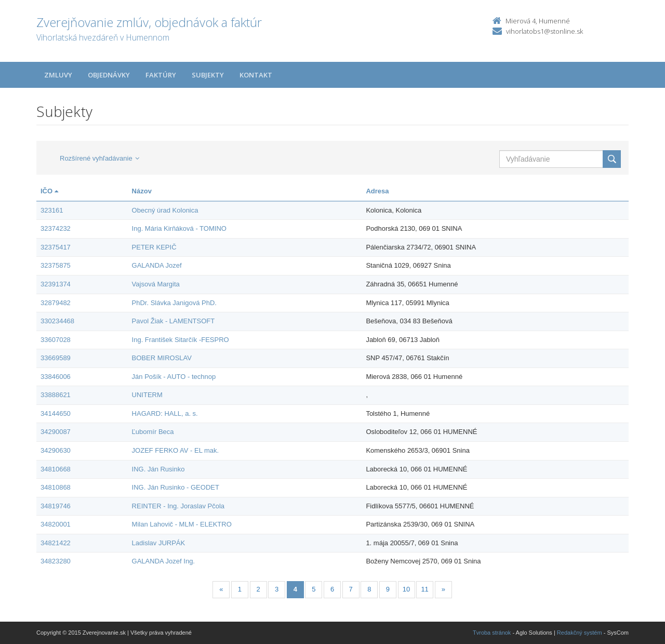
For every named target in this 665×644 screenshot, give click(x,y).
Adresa (377, 191)
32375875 (56, 265)
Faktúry (161, 75)
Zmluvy (58, 75)
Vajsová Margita (156, 284)
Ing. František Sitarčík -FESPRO (181, 340)
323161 (52, 210)
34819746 (56, 506)
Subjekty (208, 75)
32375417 (56, 247)
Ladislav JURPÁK (159, 543)
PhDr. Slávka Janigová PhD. (174, 303)
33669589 (56, 358)
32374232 (56, 228)
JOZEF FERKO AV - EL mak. (176, 450)
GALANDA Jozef (157, 265)
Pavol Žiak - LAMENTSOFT (174, 321)
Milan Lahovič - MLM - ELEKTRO (182, 524)
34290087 (56, 432)
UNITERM (147, 395)
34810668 (56, 469)
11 (424, 589)
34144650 (56, 413)
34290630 (56, 450)
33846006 (56, 377)
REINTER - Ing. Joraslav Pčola (178, 506)
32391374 (56, 284)
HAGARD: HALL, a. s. (165, 413)
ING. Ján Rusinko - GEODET (176, 487)
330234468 (57, 321)
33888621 (56, 395)
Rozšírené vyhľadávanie (99, 158)
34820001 (56, 524)
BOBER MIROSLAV (162, 358)
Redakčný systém (580, 633)
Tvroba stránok (492, 633)
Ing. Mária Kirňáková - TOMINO (179, 228)
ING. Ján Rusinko (158, 469)
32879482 (56, 303)
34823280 (56, 561)
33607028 (56, 340)
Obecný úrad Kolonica (165, 210)
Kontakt (256, 75)
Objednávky (109, 75)
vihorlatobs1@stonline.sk (544, 31)
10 (406, 589)
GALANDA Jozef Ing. (163, 561)
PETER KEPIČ (154, 247)
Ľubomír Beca (153, 432)
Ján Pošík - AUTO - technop (174, 377)
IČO (49, 191)
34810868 (56, 487)
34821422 (56, 543)
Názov (142, 191)
